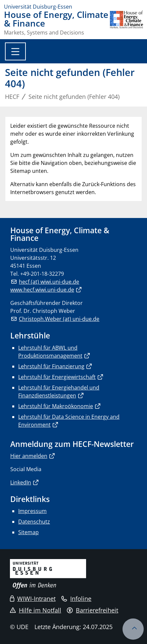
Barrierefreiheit (93, 610)
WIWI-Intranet (33, 599)
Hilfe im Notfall (36, 610)
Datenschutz (34, 522)
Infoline (76, 599)
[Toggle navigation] (15, 51)
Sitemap (28, 532)
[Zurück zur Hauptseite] (126, 23)
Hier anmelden (29, 456)
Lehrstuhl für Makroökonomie (56, 406)
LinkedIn (21, 482)
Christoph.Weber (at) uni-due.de (59, 319)
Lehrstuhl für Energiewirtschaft (57, 377)
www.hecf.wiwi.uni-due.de (42, 290)
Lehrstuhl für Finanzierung (51, 366)
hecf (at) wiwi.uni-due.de (49, 282)
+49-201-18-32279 (42, 274)
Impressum (32, 511)
